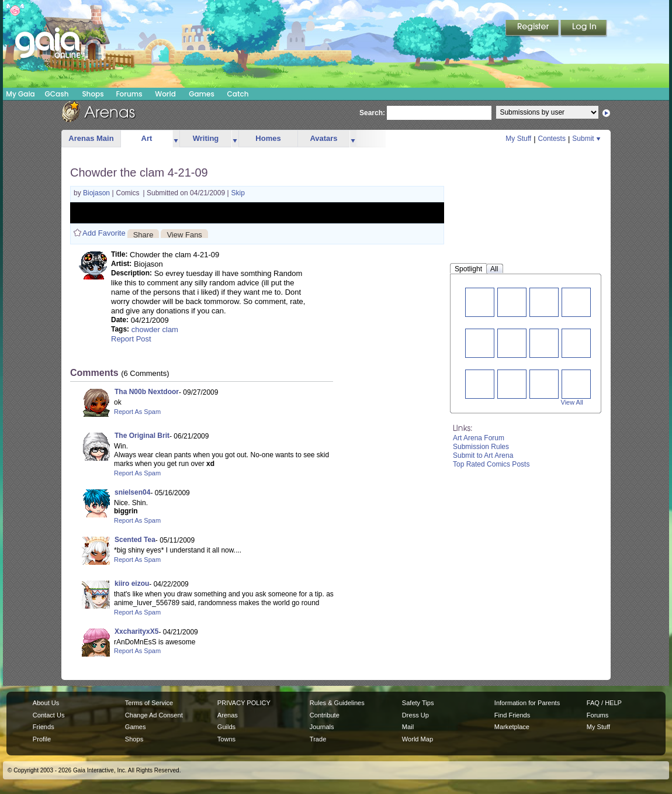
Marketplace (512, 727)
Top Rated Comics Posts (491, 464)
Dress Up (415, 715)
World (165, 94)
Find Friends (512, 715)
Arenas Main (91, 138)
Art (147, 138)
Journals (322, 727)
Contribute (325, 715)
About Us (46, 703)
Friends (44, 727)
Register (533, 29)
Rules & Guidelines (337, 703)
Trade (318, 739)
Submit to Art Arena (483, 455)
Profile (42, 739)
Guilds (226, 727)
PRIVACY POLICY (244, 703)
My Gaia (20, 94)
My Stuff (518, 139)
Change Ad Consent (154, 715)
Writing (206, 138)
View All (572, 402)
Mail (408, 727)
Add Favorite (104, 233)
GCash (57, 94)
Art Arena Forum (479, 438)
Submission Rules (481, 447)
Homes (268, 138)
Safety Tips (418, 703)
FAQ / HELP (604, 703)
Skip (238, 193)
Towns (226, 739)
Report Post (131, 339)
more (176, 139)
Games (202, 94)
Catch (238, 94)
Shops (93, 94)
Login (584, 29)
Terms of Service (149, 703)
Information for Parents (527, 703)
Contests (552, 139)
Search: (372, 113)
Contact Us (49, 715)
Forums (129, 94)
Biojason (97, 193)
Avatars (323, 138)
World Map (418, 739)
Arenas (228, 715)
